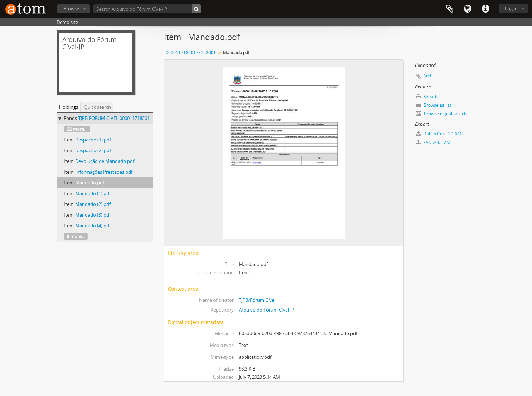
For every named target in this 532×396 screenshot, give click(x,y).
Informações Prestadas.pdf (104, 172)
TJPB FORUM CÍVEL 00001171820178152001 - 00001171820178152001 (151, 118)
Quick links (485, 9)
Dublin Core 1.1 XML (440, 134)
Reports (427, 96)
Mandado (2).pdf (93, 204)
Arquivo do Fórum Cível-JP (267, 310)
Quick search (97, 107)
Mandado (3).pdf (93, 215)
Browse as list (434, 105)
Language (468, 9)
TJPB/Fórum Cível (257, 300)
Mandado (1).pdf (93, 193)
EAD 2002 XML (434, 142)
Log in (511, 9)
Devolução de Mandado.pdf (105, 161)
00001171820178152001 (191, 52)
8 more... (76, 236)
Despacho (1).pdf (93, 140)
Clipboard (450, 9)
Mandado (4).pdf (93, 226)
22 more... (77, 129)
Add (427, 76)
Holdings (69, 107)
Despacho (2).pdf (93, 150)
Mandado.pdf (90, 183)
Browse (71, 9)
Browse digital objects (442, 114)
